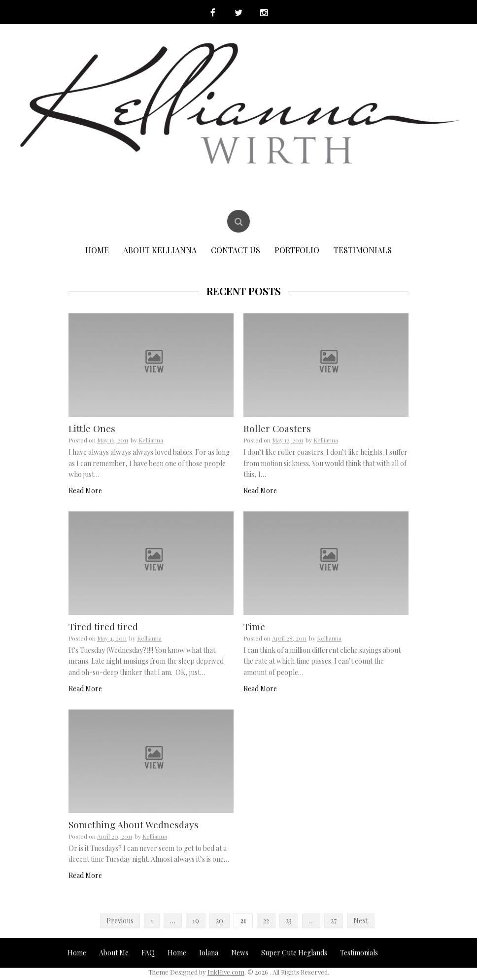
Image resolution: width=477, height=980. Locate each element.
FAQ (148, 953)
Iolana (209, 953)
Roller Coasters (277, 429)
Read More (85, 491)
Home (97, 251)
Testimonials (363, 251)
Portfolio (297, 251)
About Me (114, 953)
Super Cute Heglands (294, 953)
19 (196, 921)
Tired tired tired (103, 627)
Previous (120, 921)
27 (334, 921)
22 (266, 921)
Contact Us (236, 251)
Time (254, 627)
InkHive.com (226, 972)
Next (361, 921)
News (240, 953)
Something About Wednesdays (134, 825)
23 (289, 921)
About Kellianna (160, 251)
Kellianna (151, 440)
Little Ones (92, 429)
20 (220, 921)
